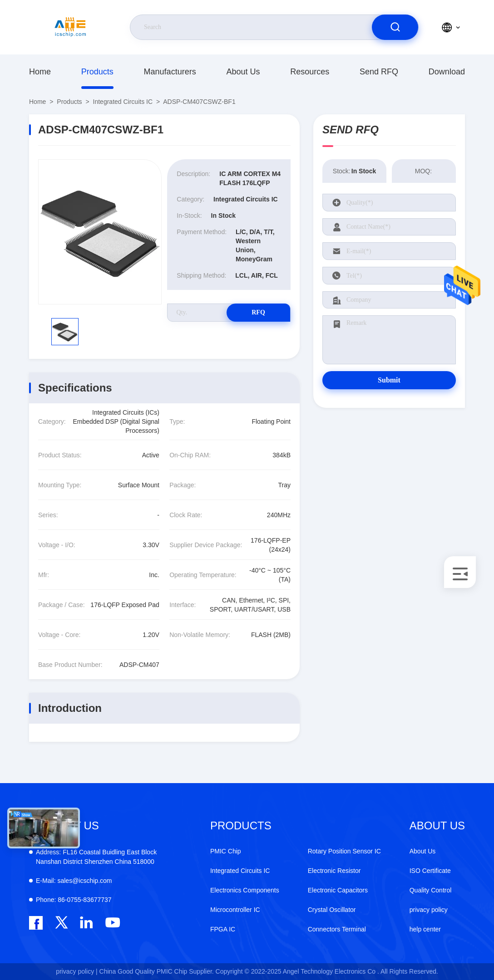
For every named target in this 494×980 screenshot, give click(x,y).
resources (310, 72)
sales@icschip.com (74, 881)
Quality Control (431, 890)
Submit (389, 380)
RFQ (258, 312)
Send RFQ (379, 72)
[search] (395, 27)
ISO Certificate (430, 871)
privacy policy (429, 910)
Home (40, 72)
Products (97, 72)
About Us (243, 72)
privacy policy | (77, 971)
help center (425, 929)
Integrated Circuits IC (123, 102)
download (447, 72)
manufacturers (170, 72)
